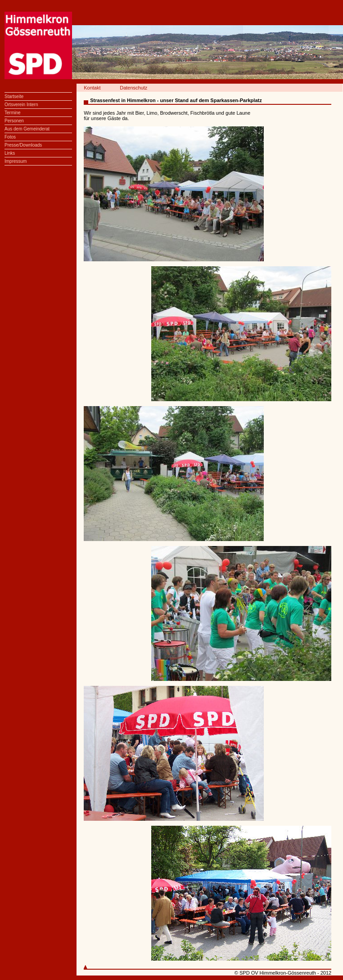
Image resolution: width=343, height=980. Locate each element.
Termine (13, 113)
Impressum (16, 161)
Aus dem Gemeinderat (27, 129)
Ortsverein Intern (21, 105)
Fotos (10, 137)
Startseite (14, 96)
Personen (14, 121)
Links (10, 153)
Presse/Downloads (23, 145)
